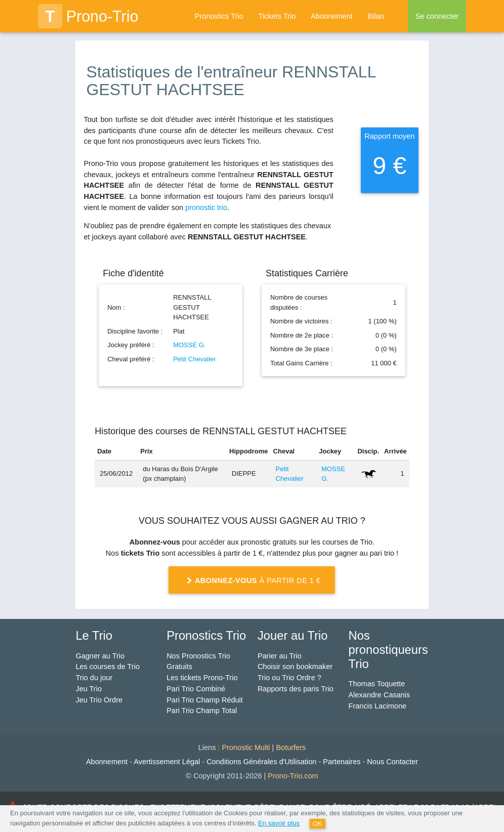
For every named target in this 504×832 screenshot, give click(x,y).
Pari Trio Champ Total (202, 711)
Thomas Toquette (377, 684)
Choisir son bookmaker (295, 667)
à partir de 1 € (252, 581)
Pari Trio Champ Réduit (205, 700)
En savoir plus (279, 823)
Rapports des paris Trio (296, 689)
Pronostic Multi (246, 747)
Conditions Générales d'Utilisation (261, 762)
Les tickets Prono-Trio (202, 678)
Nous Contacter (392, 762)
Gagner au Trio (100, 656)
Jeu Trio (89, 689)
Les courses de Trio (108, 667)
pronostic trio (206, 207)
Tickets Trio (277, 16)
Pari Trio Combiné (196, 689)
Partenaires (342, 762)
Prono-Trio (88, 16)
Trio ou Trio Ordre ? (289, 678)
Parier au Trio (280, 656)
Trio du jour (94, 678)
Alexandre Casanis (380, 695)
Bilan (376, 16)
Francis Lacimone (377, 706)
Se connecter (437, 16)
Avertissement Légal (167, 762)
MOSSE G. (189, 345)
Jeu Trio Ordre (99, 700)
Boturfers (291, 747)
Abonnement (331, 16)
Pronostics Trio (219, 16)
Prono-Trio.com (293, 776)
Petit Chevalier (195, 359)
